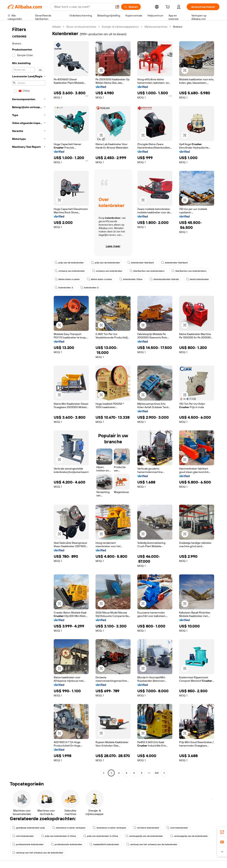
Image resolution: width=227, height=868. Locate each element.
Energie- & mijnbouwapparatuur (120, 27)
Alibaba (56, 27)
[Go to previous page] (104, 773)
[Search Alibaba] (83, 7)
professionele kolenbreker (28, 844)
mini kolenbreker (177, 828)
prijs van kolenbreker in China (59, 836)
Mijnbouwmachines (156, 27)
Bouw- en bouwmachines (81, 27)
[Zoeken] (131, 7)
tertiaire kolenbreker (146, 828)
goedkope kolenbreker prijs (29, 828)
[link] (222, 832)
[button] (117, 7)
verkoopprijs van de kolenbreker (144, 836)
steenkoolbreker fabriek (164, 279)
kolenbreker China (131, 279)
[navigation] (29, 400)
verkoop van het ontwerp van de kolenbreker (152, 844)
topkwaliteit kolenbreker (104, 844)
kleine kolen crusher (67, 279)
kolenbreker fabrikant (141, 263)
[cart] (168, 7)
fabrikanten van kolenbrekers (147, 271)
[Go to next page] (164, 773)
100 (157, 773)
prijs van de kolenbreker (69, 263)
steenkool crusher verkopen (69, 828)
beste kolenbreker (197, 279)
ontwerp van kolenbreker (70, 271)
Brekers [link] (178, 27)
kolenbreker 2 (64, 288)
